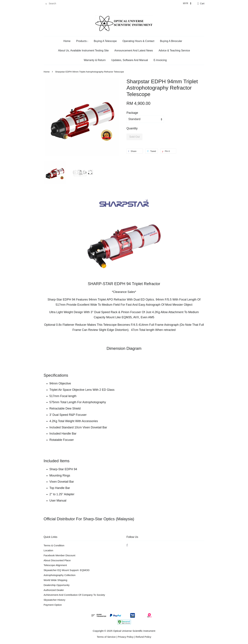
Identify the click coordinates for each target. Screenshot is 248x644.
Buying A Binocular (171, 41)
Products (82, 41)
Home (67, 41)
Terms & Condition (54, 545)
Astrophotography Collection (60, 575)
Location (48, 550)
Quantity (132, 128)
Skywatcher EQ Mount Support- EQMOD (67, 570)
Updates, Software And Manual (130, 60)
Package (132, 113)
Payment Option (53, 605)
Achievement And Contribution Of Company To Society (74, 595)
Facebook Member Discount (59, 555)
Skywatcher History (54, 600)
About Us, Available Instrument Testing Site (83, 51)
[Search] (54, 4)
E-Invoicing (160, 60)
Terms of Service (106, 637)
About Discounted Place (57, 560)
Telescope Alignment (55, 565)
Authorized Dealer (54, 590)
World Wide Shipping (55, 580)
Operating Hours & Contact (138, 41)
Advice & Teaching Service (174, 51)
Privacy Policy (126, 637)
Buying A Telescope (105, 41)
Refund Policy (143, 637)
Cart (202, 3)
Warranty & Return (95, 60)
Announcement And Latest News (134, 51)
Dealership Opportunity (57, 585)
